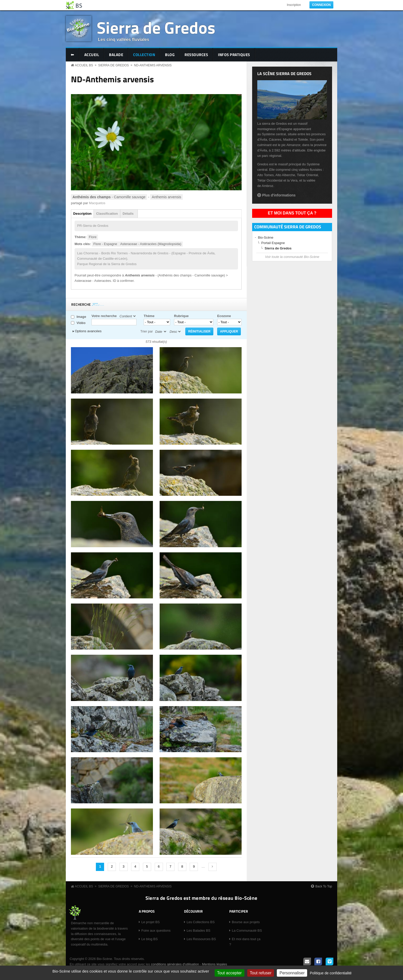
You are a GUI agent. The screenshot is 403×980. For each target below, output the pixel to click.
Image (81, 317)
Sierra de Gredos (156, 27)
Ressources (196, 55)
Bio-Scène (266, 237)
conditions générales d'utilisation (175, 964)
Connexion (321, 5)
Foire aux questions (156, 930)
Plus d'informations (279, 195)
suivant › (213, 867)
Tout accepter (230, 973)
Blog (170, 55)
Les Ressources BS (201, 939)
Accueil (92, 55)
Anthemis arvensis (166, 197)
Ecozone (224, 316)
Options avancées (88, 331)
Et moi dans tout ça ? (292, 213)
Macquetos (97, 203)
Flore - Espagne (105, 244)
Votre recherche (104, 316)
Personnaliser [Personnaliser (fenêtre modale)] (292, 973)
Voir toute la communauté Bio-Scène (292, 257)
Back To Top (324, 886)
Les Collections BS (201, 922)
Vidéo (81, 323)
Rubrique (181, 316)
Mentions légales (215, 964)
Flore (93, 237)
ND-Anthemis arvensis (153, 65)
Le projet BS (151, 922)
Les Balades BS (199, 930)
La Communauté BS (247, 930)
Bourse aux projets (246, 922)
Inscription (294, 5)
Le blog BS (150, 939)
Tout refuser (261, 973)
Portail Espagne (273, 243)
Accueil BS (84, 65)
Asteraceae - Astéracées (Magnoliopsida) (151, 244)
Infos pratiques (234, 55)
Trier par (147, 331)
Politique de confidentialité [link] (331, 973)
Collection (144, 55)
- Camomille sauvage (109, 197)
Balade (116, 55)
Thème (149, 316)
